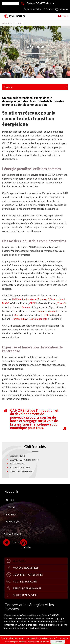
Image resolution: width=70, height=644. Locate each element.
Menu (63, 16)
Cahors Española (46, 311)
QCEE (47, 315)
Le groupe (19, 561)
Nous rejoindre (34, 9)
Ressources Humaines (27, 588)
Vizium (10, 507)
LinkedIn (26, 544)
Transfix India (18, 319)
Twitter (13, 542)
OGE (16, 315)
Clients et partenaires (28, 575)
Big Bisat (12, 514)
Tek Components (38, 319)
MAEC (6, 303)
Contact (50, 9)
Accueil (6, 23)
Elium (10, 500)
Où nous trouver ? (25, 595)
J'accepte (58, 642)
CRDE (32, 303)
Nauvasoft (13, 522)
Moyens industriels (26, 568)
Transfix (62, 303)
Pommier (27, 307)
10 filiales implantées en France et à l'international (38, 299)
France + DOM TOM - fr (39, 3)
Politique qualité (25, 582)
